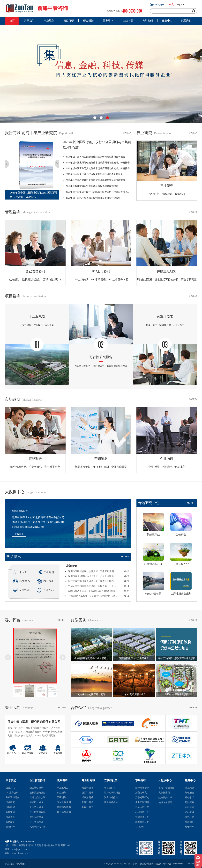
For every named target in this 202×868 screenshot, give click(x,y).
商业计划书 (88, 780)
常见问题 (190, 788)
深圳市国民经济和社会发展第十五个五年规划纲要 (93, 571)
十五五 (20, 572)
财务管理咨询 (36, 817)
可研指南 (21, 590)
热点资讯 (14, 557)
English (180, 4)
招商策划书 (87, 798)
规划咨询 (62, 780)
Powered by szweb (193, 864)
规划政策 (71, 566)
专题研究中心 (149, 503)
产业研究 (167, 186)
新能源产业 (153, 525)
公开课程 (167, 467)
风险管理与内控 (37, 827)
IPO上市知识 (81, 279)
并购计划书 (87, 807)
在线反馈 (190, 817)
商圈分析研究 (142, 822)
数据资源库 (28, 750)
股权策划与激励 (31, 279)
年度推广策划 (101, 467)
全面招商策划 (119, 467)
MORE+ (127, 133)
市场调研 (24, 399)
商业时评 (10, 827)
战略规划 (14, 279)
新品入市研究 (142, 807)
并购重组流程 (144, 279)
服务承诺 (190, 798)
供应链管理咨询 (37, 812)
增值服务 (190, 793)
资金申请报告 (111, 798)
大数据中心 (26, 492)
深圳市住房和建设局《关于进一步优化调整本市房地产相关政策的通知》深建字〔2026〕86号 (93, 576)
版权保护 (190, 822)
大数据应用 (164, 793)
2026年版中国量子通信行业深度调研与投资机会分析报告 (94, 174)
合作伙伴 (91, 708)
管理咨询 (28, 212)
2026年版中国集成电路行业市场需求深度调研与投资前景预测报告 (98, 192)
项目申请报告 (111, 802)
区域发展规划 (64, 802)
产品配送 (190, 812)
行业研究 (154, 133)
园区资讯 (45, 581)
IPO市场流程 (98, 279)
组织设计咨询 (36, 802)
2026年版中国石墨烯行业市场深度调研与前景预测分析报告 (95, 180)
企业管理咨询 (35, 271)
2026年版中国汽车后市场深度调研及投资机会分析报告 (93, 198)
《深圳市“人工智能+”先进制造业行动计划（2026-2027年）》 (93, 596)
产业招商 (45, 590)
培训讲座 (10, 817)
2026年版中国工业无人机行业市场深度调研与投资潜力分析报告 (98, 168)
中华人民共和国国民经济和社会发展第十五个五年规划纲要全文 (93, 586)
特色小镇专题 (153, 584)
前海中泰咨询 (36, 8)
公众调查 (140, 827)
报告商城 (10, 807)
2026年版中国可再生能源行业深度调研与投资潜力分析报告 (95, 157)
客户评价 (19, 620)
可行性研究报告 (112, 793)
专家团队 (43, 750)
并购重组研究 (167, 271)
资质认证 (58, 750)
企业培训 (154, 467)
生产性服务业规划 (181, 584)
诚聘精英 (10, 822)
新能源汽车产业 (153, 554)
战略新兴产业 (165, 798)
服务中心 (190, 780)
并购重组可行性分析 (167, 279)
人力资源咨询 (36, 807)
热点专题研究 (165, 802)
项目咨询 (25, 296)
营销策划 (101, 459)
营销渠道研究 (142, 817)
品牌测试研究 (142, 812)
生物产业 (181, 525)
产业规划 (45, 572)
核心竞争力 (13, 750)
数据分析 (180, 194)
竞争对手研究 (52, 467)
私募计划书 (87, 802)
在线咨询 (160, 4)
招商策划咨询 (64, 807)
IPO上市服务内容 (118, 279)
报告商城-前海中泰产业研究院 (39, 133)
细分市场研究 (18, 467)
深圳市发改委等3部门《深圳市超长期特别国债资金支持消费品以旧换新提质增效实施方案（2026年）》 (93, 591)
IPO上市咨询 (101, 271)
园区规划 (62, 798)
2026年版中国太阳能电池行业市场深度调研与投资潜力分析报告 (98, 163)
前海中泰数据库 (20, 511)
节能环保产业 (181, 554)
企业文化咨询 (36, 822)
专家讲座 (180, 467)
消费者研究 (35, 467)
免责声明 (190, 827)
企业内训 (167, 459)
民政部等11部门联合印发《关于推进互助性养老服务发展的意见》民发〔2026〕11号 (93, 581)
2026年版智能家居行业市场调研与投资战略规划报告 (92, 186)
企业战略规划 (36, 788)
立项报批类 (111, 780)
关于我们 (19, 708)
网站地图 (20, 864)
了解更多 (19, 534)
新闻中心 (21, 581)
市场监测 (167, 194)
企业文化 (10, 788)
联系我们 (9, 864)
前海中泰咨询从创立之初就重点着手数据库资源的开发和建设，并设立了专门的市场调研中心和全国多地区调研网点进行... (38, 522)
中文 (172, 4)
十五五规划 (63, 788)
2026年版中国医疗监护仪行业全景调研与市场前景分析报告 (97, 145)
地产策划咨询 (64, 812)
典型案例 (87, 620)
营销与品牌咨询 (52, 279)
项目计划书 (87, 793)
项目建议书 (110, 788)
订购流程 (190, 802)
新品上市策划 (83, 467)
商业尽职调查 (189, 279)
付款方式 (190, 807)
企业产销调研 (142, 802)
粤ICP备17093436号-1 (174, 864)
